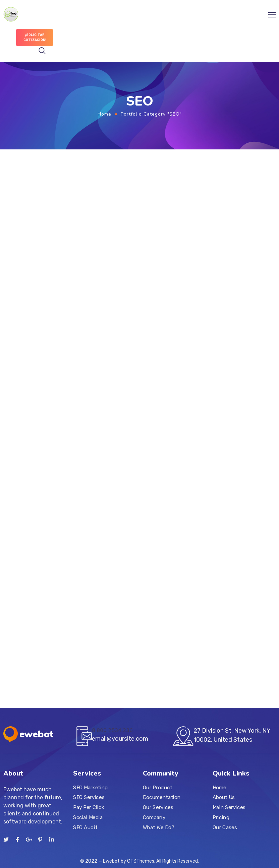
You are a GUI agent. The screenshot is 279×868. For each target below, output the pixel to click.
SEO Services (89, 798)
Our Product (157, 788)
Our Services (158, 807)
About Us (224, 798)
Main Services (229, 807)
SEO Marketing (91, 788)
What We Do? (158, 827)
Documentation (162, 798)
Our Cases (225, 827)
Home (104, 114)
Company (154, 817)
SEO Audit (85, 827)
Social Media (88, 817)
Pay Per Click (89, 807)
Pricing (221, 817)
